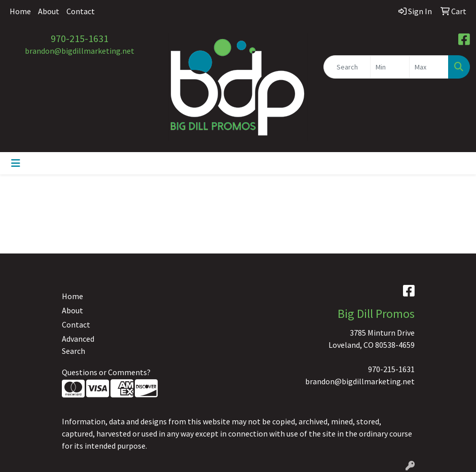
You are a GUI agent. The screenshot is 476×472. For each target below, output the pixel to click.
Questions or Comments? (106, 372)
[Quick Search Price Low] (390, 67)
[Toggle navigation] (16, 163)
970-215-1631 (80, 38)
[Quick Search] (347, 67)
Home (20, 11)
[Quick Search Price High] (429, 67)
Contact (81, 11)
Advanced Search (78, 345)
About (49, 11)
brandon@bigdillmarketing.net (80, 51)
